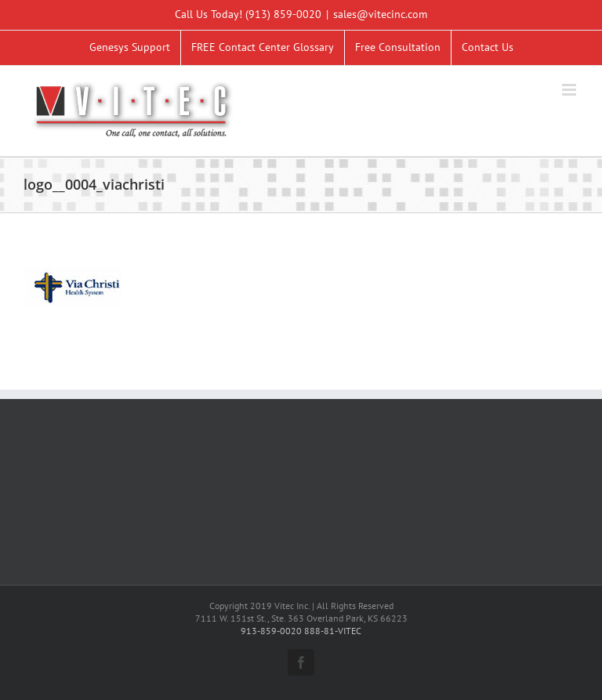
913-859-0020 (271, 631)
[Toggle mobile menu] (570, 90)
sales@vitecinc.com (380, 14)
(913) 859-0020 (283, 14)
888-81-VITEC (333, 631)
